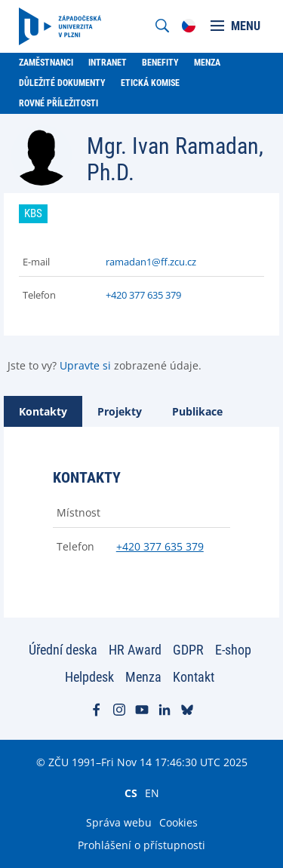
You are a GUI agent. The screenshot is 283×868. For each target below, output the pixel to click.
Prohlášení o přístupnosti (141, 845)
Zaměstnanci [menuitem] (46, 63)
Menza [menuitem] (207, 63)
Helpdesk (89, 677)
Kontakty (43, 411)
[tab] (43, 411)
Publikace (197, 411)
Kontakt (194, 677)
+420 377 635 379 (143, 295)
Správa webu (119, 822)
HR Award (135, 650)
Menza (143, 677)
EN (152, 793)
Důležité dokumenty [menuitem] (62, 83)
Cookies (178, 822)
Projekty (120, 411)
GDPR (188, 650)
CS (131, 793)
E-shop (233, 650)
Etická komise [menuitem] (150, 83)
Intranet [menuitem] (108, 63)
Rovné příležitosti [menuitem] (58, 103)
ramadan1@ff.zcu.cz (151, 262)
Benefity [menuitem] (160, 63)
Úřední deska (63, 650)
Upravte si (85, 365)
